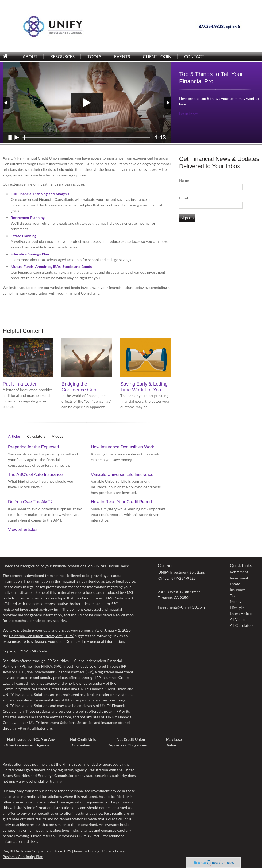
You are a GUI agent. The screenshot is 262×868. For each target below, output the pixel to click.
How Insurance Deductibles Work (122, 447)
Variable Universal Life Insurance (122, 475)
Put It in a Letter (20, 384)
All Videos (238, 619)
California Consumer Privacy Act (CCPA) (42, 636)
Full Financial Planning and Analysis (40, 194)
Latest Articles (242, 614)
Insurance (238, 590)
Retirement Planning (28, 218)
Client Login (157, 56)
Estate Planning (24, 236)
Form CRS (63, 851)
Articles (14, 436)
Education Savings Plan (30, 254)
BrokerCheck (118, 566)
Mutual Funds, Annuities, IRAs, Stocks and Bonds (51, 267)
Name (184, 180)
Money (236, 601)
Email (184, 198)
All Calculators (242, 625)
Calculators (36, 436)
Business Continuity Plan (23, 857)
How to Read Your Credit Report (122, 502)
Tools (94, 56)
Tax (233, 596)
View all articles (23, 529)
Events (122, 56)
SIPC (58, 666)
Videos (57, 436)
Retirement (239, 572)
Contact (194, 56)
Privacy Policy (113, 851)
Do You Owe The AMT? (30, 502)
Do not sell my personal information (95, 641)
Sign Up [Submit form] (187, 218)
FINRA (47, 666)
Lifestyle (237, 608)
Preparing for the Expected (33, 447)
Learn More (188, 114)
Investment (239, 578)
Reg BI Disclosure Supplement (27, 851)
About (30, 56)
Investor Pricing (86, 851)
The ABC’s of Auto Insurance (35, 475)
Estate (235, 584)
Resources (62, 56)
